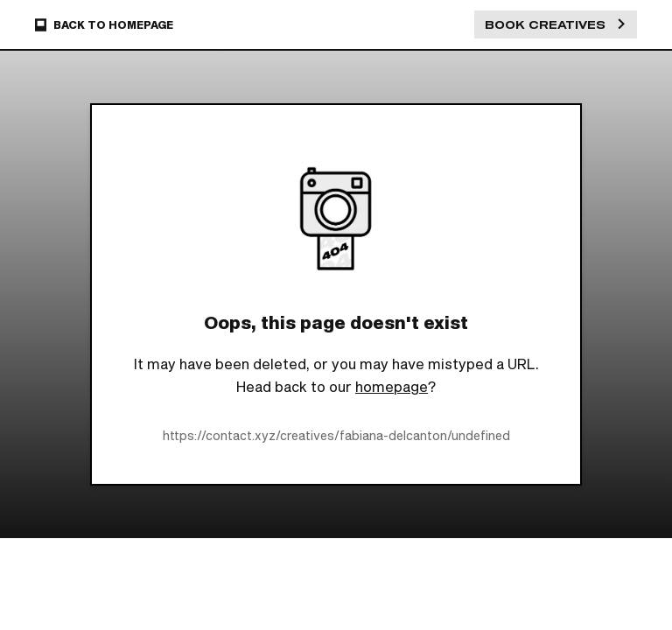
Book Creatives (556, 24)
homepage (392, 386)
